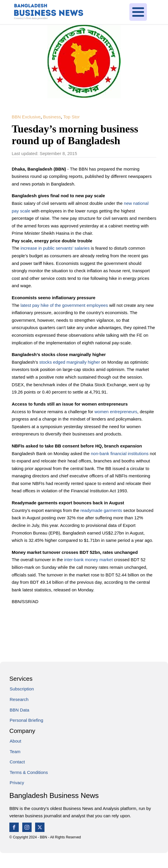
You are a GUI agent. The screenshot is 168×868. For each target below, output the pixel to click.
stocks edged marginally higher (70, 362)
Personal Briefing (26, 720)
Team (15, 752)
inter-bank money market (89, 560)
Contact (17, 762)
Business (52, 117)
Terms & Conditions (29, 772)
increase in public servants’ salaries (56, 248)
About (15, 741)
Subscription (22, 689)
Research (19, 699)
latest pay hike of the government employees (64, 305)
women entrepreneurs (116, 412)
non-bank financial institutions (120, 453)
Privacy (17, 783)
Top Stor (71, 117)
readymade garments (102, 510)
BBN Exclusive (26, 117)
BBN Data (19, 710)
